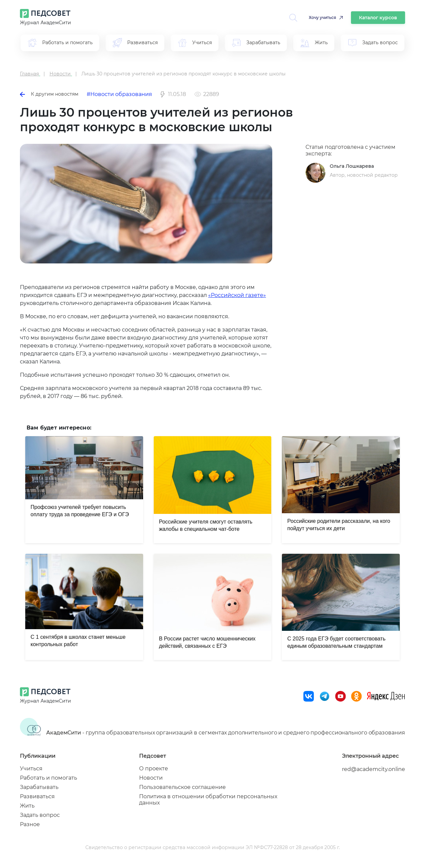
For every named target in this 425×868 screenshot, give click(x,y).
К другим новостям (49, 94)
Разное (30, 824)
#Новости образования (119, 94)
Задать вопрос (40, 815)
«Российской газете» (237, 295)
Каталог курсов (378, 18)
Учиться (31, 769)
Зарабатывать (39, 787)
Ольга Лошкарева (352, 166)
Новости (151, 778)
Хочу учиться (322, 17)
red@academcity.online (374, 769)
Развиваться (37, 796)
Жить (27, 806)
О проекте (154, 769)
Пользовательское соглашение (182, 787)
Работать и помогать (48, 778)
